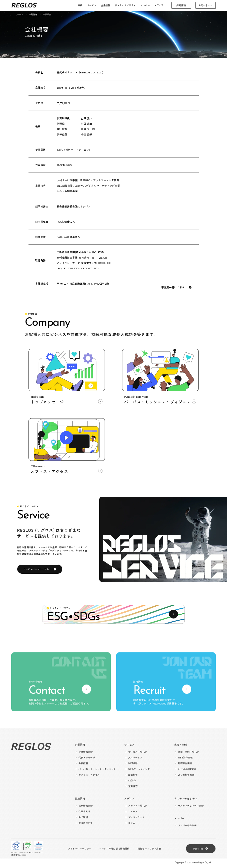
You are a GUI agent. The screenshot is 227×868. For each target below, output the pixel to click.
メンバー (145, 5)
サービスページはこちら (36, 569)
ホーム (20, 14)
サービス (92, 5)
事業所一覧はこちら (173, 287)
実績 (80, 5)
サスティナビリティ (125, 5)
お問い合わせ (205, 5)
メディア (159, 5)
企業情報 (106, 5)
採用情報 (181, 5)
